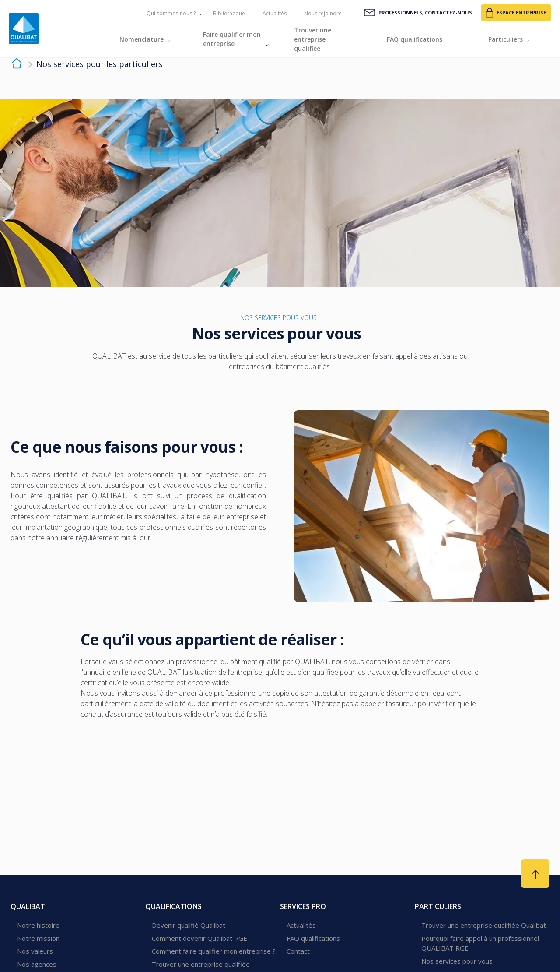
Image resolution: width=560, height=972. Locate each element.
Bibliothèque (229, 13)
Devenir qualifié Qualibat (189, 925)
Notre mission (38, 938)
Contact (298, 951)
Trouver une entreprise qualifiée (201, 964)
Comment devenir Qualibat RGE (199, 938)
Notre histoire (38, 925)
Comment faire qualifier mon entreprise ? (214, 951)
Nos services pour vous (457, 961)
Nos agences (37, 964)
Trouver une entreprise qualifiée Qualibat (484, 925)
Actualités (275, 13)
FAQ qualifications (313, 938)
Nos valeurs (35, 951)
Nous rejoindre (323, 13)
